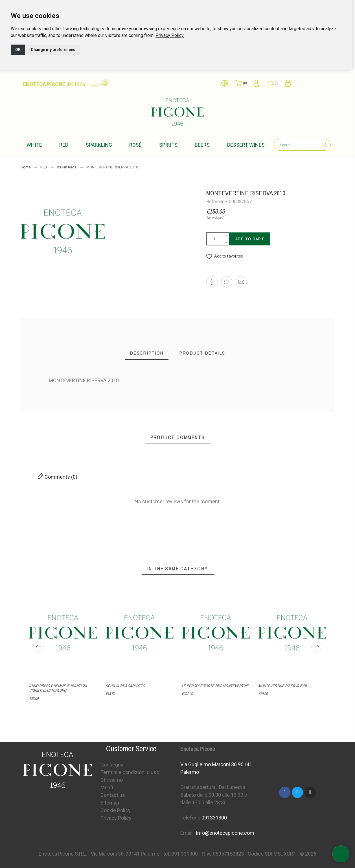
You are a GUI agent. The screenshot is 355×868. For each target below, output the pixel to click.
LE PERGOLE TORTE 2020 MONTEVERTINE (215, 686)
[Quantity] (215, 239)
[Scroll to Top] (341, 854)
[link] (170, 35)
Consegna (112, 765)
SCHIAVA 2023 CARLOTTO (125, 686)
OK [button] (18, 50)
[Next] (316, 647)
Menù (107, 787)
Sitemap (110, 803)
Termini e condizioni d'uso (130, 772)
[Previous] (39, 647)
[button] (225, 256)
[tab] (147, 353)
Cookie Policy (116, 810)
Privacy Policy (170, 35)
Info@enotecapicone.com (225, 833)
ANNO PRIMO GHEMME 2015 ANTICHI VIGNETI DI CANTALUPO (58, 688)
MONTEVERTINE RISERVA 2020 (282, 686)
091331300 (214, 818)
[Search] (302, 145)
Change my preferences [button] (53, 50)
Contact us (113, 795)
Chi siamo (112, 780)
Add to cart (250, 239)
